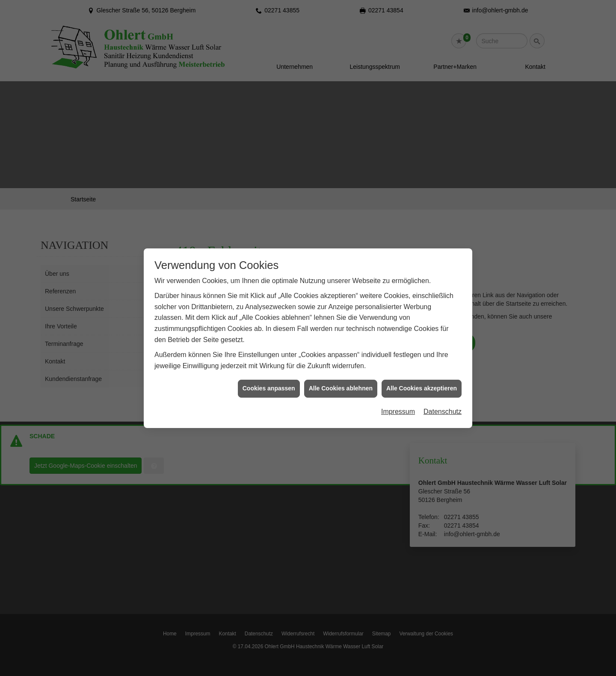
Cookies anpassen (269, 384)
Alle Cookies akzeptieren (422, 384)
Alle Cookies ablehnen (341, 384)
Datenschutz (443, 407)
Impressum (398, 407)
